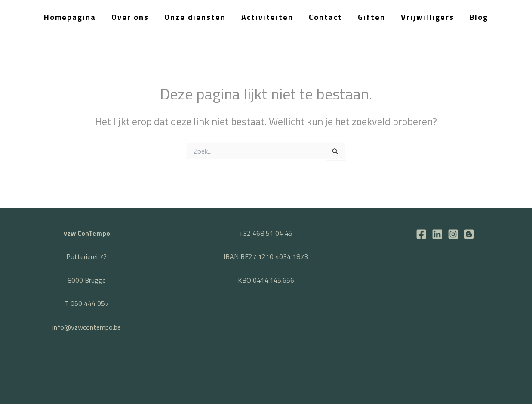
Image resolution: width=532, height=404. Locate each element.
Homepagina (70, 17)
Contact (326, 17)
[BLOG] (469, 234)
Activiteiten (267, 17)
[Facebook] (421, 234)
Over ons (130, 17)
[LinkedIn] (437, 234)
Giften (372, 17)
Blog (479, 17)
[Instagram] (453, 234)
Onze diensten (195, 17)
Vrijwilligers (427, 17)
